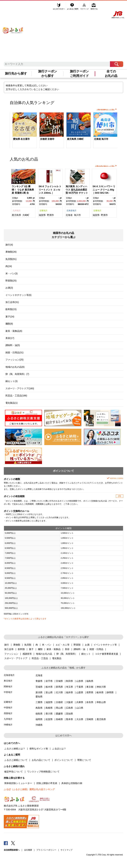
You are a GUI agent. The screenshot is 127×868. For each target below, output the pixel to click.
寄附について (84, 760)
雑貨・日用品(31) (14, 353)
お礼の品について (41, 760)
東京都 (90, 687)
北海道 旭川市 (101, 139)
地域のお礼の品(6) (15, 367)
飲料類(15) (11, 309)
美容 (67, 649)
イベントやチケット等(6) (18, 295)
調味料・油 (79, 649)
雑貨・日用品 (96, 649)
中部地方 (8, 692)
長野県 (90, 692)
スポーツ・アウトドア (16, 658)
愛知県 (39, 697)
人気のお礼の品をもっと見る (105, 166)
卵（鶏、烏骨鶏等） (67, 654)
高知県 (69, 714)
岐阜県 (100, 692)
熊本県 (69, 719)
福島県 (90, 681)
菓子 (31, 649)
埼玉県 (69, 687)
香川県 (49, 714)
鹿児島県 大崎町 (75, 139)
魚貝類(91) (11, 259)
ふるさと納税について (16, 760)
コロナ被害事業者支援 (106, 654)
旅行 (7, 645)
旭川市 (77, 215)
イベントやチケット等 (105, 645)
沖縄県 (39, 725)
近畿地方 (43, 211)
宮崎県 (90, 719)
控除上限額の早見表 (47, 783)
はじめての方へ (59, 6)
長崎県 (59, 719)
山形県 (80, 681)
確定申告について (14, 772)
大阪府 (69, 702)
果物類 (17, 645)
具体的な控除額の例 (72, 783)
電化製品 (57, 658)
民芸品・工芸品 (40, 658)
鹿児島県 (16, 215)
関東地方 (8, 687)
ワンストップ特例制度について (43, 772)
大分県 (80, 719)
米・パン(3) (11, 273)
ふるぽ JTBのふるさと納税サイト (13, 27)
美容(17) (10, 338)
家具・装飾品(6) (14, 331)
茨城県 (39, 687)
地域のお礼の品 (44, 654)
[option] (23, 131)
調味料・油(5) (13, 345)
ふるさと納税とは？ (15, 749)
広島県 (69, 708)
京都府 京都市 (47, 139)
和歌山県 (101, 702)
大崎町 (26, 215)
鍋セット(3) (11, 381)
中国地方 (8, 708)
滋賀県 (42, 215)
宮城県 (59, 681)
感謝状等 (27, 654)
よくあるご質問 (73, 6)
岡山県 (59, 708)
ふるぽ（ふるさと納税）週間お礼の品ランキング (29, 789)
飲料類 (21, 649)
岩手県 (49, 681)
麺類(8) (9, 324)
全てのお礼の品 (111, 74)
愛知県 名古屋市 (21, 139)
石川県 (59, 692)
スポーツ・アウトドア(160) (20, 388)
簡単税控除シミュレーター (18, 783)
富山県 (49, 692)
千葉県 (80, 687)
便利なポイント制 (39, 749)
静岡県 (110, 692)
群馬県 (59, 687)
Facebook (6, 843)
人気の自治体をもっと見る (106, 110)
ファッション (11, 654)
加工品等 (9, 649)
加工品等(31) (12, 302)
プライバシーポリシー (46, 850)
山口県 (80, 708)
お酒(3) (9, 288)
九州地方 (17, 211)
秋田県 (69, 681)
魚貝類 (28, 645)
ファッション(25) (14, 360)
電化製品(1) (11, 403)
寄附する (94, 6)
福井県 (69, 692)
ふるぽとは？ (59, 749)
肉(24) (9, 266)
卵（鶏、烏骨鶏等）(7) (17, 374)
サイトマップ (66, 850)
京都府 (59, 702)
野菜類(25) (11, 281)
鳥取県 (39, 708)
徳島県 (39, 714)
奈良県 (90, 702)
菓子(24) (10, 317)
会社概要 (28, 850)
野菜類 (77, 645)
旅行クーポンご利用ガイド (79, 74)
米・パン (47, 645)
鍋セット (86, 654)
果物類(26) (11, 252)
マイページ (85, 6)
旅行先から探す (16, 73)
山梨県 (80, 692)
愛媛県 (59, 714)
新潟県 (39, 692)
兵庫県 (80, 702)
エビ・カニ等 (63, 645)
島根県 (49, 708)
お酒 (87, 645)
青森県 (39, 681)
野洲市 (50, 215)
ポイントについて (64, 760)
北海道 (69, 215)
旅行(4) (9, 245)
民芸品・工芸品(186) (16, 396)
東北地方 (8, 681)
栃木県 (49, 687)
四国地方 (8, 713)
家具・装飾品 (54, 649)
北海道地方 (71, 211)
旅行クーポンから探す (48, 74)
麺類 (40, 649)
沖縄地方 (8, 725)
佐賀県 (49, 719)
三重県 (39, 702)
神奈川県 (101, 687)
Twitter (13, 843)
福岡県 (39, 719)
